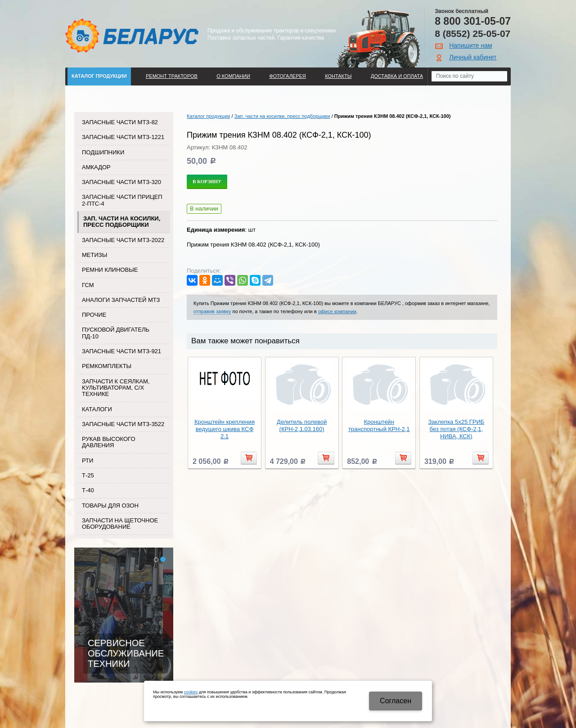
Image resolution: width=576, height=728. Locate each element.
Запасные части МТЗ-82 (120, 122)
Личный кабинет (473, 57)
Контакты (338, 76)
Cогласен (396, 701)
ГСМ (88, 285)
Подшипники (103, 152)
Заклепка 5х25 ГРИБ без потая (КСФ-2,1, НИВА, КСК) (456, 429)
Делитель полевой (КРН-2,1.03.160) (302, 425)
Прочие (94, 315)
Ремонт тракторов (172, 76)
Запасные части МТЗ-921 (121, 351)
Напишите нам (470, 45)
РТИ (88, 461)
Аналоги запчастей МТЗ (121, 300)
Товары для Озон (110, 506)
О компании (233, 76)
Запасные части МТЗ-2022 (123, 240)
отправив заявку (212, 311)
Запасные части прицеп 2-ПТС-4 (122, 200)
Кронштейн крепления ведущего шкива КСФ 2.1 (225, 429)
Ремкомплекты (107, 366)
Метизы (94, 255)
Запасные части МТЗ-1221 (123, 137)
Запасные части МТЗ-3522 (123, 424)
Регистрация (405, 94)
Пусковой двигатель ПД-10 (116, 333)
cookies (191, 692)
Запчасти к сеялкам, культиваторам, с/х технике (116, 388)
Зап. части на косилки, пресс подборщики (122, 222)
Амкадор (96, 167)
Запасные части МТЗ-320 (121, 182)
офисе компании (337, 311)
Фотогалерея (288, 76)
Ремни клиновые (110, 270)
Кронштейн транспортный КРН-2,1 (379, 425)
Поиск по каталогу (98, 94)
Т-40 (88, 490)
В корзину (207, 181)
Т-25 (88, 475)
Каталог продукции (99, 76)
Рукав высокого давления (109, 442)
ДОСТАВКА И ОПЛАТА (397, 76)
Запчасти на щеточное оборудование (120, 524)
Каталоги (97, 409)
